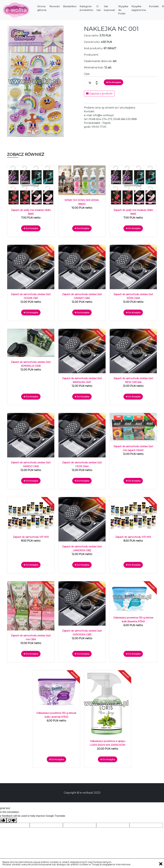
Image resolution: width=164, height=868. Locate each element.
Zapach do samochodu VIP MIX (31, 537)
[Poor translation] (12, 820)
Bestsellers (70, 6)
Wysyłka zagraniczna (139, 8)
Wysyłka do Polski (123, 10)
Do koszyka (113, 82)
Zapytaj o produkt (99, 94)
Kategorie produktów (86, 8)
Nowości (55, 6)
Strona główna (42, 8)
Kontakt (154, 6)
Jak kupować (109, 8)
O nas (98, 8)
